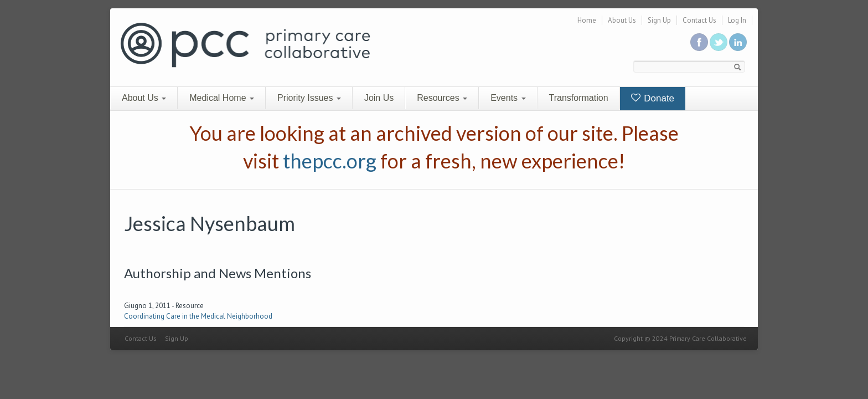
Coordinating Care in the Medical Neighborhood (198, 316)
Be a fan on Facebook (699, 42)
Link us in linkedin (738, 42)
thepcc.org (330, 161)
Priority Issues (309, 98)
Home (587, 20)
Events (508, 98)
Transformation (579, 98)
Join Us (379, 98)
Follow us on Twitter (719, 42)
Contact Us (699, 20)
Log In (737, 20)
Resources (442, 98)
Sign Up (659, 20)
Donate (653, 98)
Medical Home (222, 98)
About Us (622, 20)
